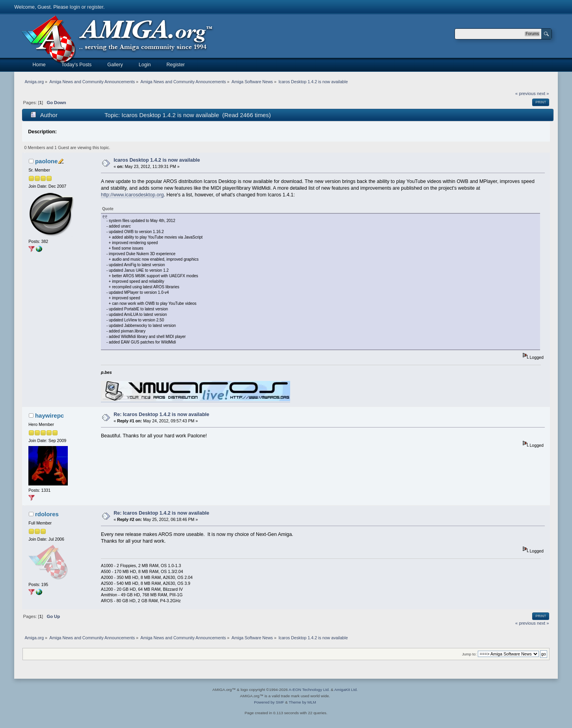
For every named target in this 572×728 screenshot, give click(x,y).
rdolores (47, 514)
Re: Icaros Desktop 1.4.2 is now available (161, 414)
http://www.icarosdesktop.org (132, 195)
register (95, 7)
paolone (46, 161)
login (75, 7)
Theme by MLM (303, 702)
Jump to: (469, 654)
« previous (525, 93)
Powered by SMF (269, 702)
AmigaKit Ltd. (346, 690)
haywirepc (49, 415)
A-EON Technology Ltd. (309, 690)
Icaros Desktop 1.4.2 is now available (157, 160)
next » (543, 93)
